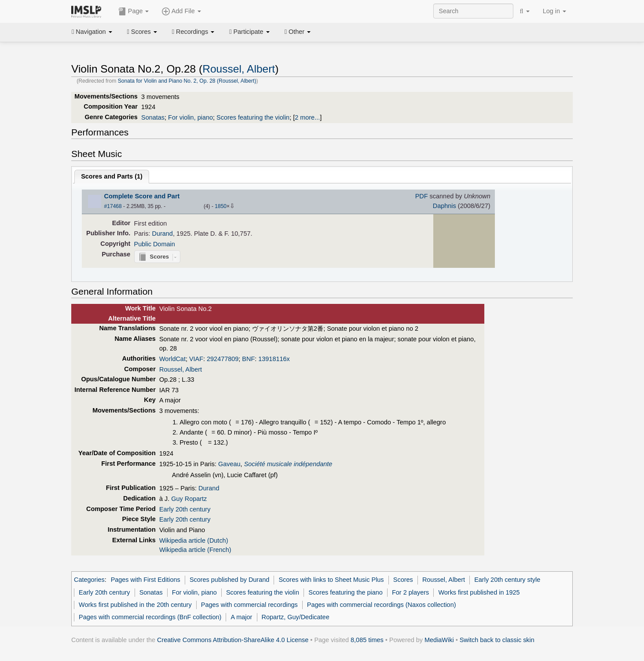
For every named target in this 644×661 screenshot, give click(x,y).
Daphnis (445, 206)
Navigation (92, 32)
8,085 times (367, 640)
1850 (221, 206)
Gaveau (229, 464)
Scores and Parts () (112, 176)
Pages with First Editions (146, 580)
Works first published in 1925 (479, 592)
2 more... (307, 117)
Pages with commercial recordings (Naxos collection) (382, 605)
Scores (142, 32)
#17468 (113, 206)
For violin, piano (190, 117)
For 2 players (410, 592)
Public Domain (155, 244)
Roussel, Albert (239, 69)
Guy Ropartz (189, 499)
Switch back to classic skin (497, 640)
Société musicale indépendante (288, 464)
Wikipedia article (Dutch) (194, 540)
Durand (163, 234)
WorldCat (172, 359)
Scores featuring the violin (253, 117)
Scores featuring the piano (346, 592)
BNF (248, 359)
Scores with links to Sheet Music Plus (331, 580)
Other (298, 32)
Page (134, 11)
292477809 (223, 359)
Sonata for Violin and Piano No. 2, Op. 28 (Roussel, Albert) (187, 81)
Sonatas (153, 117)
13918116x (274, 359)
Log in (554, 11)
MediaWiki (439, 640)
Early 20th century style (507, 580)
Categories (89, 580)
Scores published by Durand (229, 580)
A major (241, 617)
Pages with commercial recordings (249, 605)
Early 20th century (185, 509)
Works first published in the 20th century (135, 605)
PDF (422, 196)
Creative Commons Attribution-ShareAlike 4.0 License (233, 640)
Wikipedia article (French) (195, 550)
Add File (181, 11)
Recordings (193, 32)
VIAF (196, 359)
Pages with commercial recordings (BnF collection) (150, 617)
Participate (249, 32)
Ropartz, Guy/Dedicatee (296, 617)
